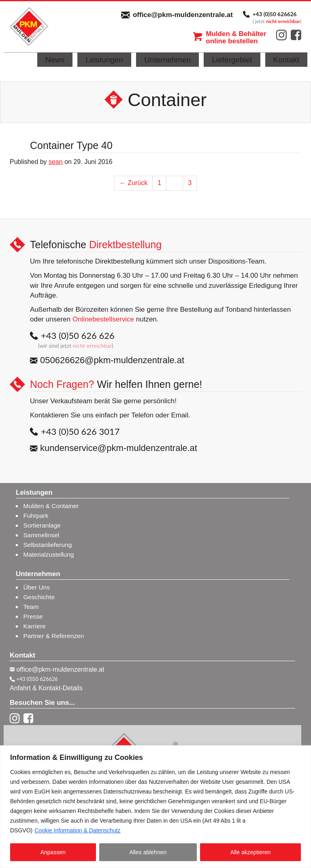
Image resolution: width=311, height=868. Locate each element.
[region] (155, 807)
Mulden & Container (51, 506)
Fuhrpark (36, 516)
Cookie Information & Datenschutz (77, 830)
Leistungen (104, 60)
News (55, 60)
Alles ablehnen (148, 852)
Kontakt (286, 60)
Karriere (35, 626)
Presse (33, 616)
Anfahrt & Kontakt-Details (46, 688)
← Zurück (133, 183)
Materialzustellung (49, 554)
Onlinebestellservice (103, 319)
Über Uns (37, 587)
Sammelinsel (42, 535)
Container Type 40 (71, 145)
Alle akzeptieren (251, 852)
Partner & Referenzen (54, 636)
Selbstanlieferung (48, 545)
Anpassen (53, 852)
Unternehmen (167, 60)
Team (31, 607)
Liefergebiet (232, 60)
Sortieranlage (42, 525)
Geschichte (39, 597)
